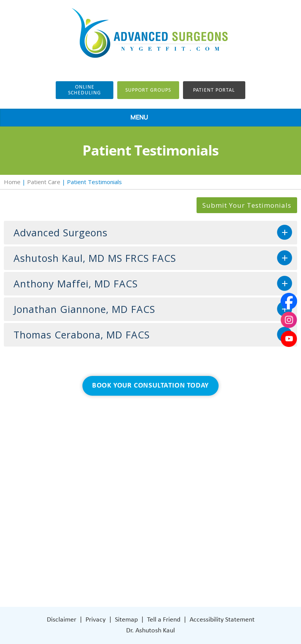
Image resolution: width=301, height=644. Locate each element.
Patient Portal (214, 90)
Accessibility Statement (222, 620)
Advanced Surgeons (61, 232)
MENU (149, 118)
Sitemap (126, 620)
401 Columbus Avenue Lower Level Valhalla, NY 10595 (231, 523)
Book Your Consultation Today (150, 386)
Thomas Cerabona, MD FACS (82, 335)
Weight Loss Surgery (90, 504)
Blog (68, 527)
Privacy (96, 620)
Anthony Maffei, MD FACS (76, 284)
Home (12, 182)
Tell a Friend (164, 620)
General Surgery (84, 516)
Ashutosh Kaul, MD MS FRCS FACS (95, 258)
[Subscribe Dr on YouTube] (229, 550)
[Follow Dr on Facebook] (196, 551)
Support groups (148, 90)
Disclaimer (62, 620)
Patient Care (44, 182)
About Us (75, 493)
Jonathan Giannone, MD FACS (84, 309)
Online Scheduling (85, 90)
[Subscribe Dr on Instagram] (212, 551)
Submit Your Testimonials (247, 205)
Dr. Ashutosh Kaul (150, 631)
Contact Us (78, 551)
